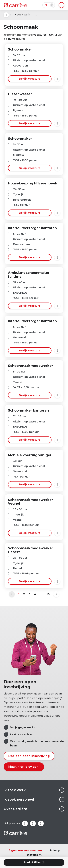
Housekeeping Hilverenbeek (33, 183)
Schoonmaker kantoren (28, 410)
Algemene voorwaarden (25, 850)
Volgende (56, 594)
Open (6, 15)
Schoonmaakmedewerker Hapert (31, 550)
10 (48, 594)
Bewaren (57, 79)
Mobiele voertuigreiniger (30, 455)
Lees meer (62, 790)
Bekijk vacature (30, 79)
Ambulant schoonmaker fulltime (29, 275)
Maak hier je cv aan (24, 767)
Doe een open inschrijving (29, 756)
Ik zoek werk (22, 15)
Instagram (41, 823)
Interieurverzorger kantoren (32, 228)
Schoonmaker (20, 49)
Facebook (25, 823)
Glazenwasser (20, 94)
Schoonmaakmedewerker (31, 366)
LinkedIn (33, 823)
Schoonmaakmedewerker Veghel (31, 502)
